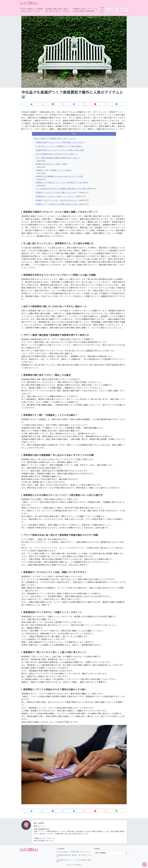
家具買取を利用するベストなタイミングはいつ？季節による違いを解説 (60, 150)
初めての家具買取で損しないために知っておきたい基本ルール (57, 154)
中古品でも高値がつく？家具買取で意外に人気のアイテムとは (32, 10)
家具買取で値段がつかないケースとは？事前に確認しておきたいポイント (61, 142)
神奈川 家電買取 (39, 840)
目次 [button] (74, 134)
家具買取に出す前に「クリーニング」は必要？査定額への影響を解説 (86, 10)
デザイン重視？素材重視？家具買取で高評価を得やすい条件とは (58, 158)
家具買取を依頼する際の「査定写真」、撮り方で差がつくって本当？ (57, 10)
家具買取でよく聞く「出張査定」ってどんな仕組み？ (54, 170)
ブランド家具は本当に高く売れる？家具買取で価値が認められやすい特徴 (61, 189)
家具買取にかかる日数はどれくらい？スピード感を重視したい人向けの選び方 (62, 182)
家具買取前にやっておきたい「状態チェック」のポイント (55, 196)
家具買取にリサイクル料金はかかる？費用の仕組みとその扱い (57, 204)
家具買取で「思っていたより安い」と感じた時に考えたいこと (57, 200)
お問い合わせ (102, 10)
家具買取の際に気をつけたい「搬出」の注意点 (52, 164)
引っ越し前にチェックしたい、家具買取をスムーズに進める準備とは (59, 146)
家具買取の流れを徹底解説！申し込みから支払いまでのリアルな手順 (59, 176)
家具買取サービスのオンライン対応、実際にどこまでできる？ (57, 192)
